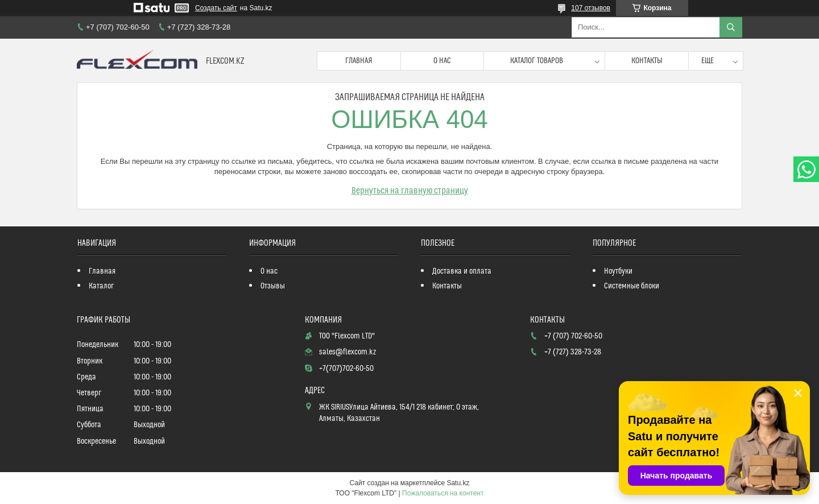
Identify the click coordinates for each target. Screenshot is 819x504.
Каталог (101, 286)
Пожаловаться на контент (443, 493)
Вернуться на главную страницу (410, 191)
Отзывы (273, 286)
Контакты (647, 61)
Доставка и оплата (462, 271)
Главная (359, 61)
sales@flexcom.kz (348, 352)
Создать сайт (216, 8)
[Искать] (731, 27)
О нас (442, 61)
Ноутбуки (618, 271)
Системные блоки (632, 286)
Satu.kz (458, 483)
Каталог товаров (537, 61)
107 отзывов (591, 8)
